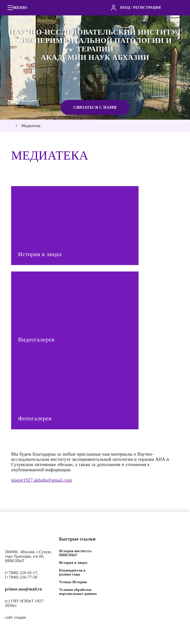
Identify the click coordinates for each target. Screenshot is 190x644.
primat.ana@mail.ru (24, 589)
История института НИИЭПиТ (75, 553)
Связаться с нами (95, 107)
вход (125, 8)
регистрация (147, 8)
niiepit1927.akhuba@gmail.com (42, 480)
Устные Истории (73, 582)
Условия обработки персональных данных (78, 592)
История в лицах (73, 563)
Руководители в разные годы (72, 572)
